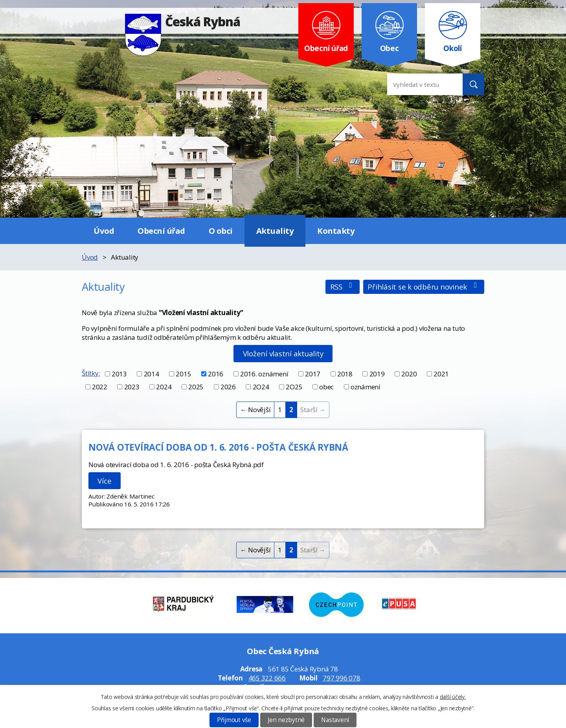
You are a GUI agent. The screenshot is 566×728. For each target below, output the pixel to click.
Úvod (104, 231)
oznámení (366, 387)
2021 (441, 374)
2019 (377, 374)
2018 (345, 374)
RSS (343, 287)
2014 (152, 374)
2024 (164, 387)
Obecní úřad (161, 231)
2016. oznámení (264, 374)
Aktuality (275, 231)
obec (326, 387)
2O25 (294, 387)
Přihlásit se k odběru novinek (424, 287)
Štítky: (91, 373)
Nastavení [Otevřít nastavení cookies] (335, 720)
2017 (313, 374)
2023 (132, 387)
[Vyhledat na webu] (419, 84)
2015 (183, 374)
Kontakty (336, 231)
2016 (216, 374)
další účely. (453, 697)
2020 (409, 374)
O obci (221, 231)
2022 (100, 387)
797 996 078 (341, 678)
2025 (196, 387)
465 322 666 (267, 678)
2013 (119, 374)
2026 (228, 387)
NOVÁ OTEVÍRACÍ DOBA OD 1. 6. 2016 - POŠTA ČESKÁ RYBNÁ (218, 447)
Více (104, 481)
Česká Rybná (183, 21)
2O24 (261, 387)
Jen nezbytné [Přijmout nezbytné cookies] (286, 720)
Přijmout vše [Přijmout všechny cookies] (234, 720)
